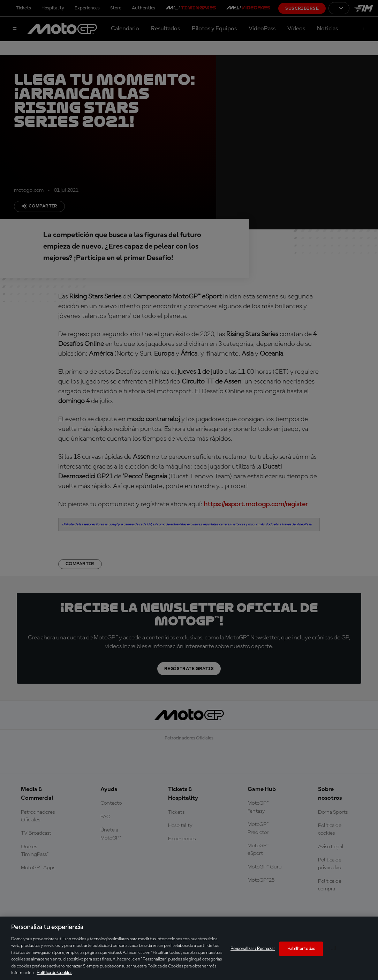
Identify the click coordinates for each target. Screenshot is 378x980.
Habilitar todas (301, 949)
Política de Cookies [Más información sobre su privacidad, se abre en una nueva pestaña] (54, 973)
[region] (189, 948)
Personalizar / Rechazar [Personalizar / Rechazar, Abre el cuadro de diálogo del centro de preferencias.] (253, 949)
